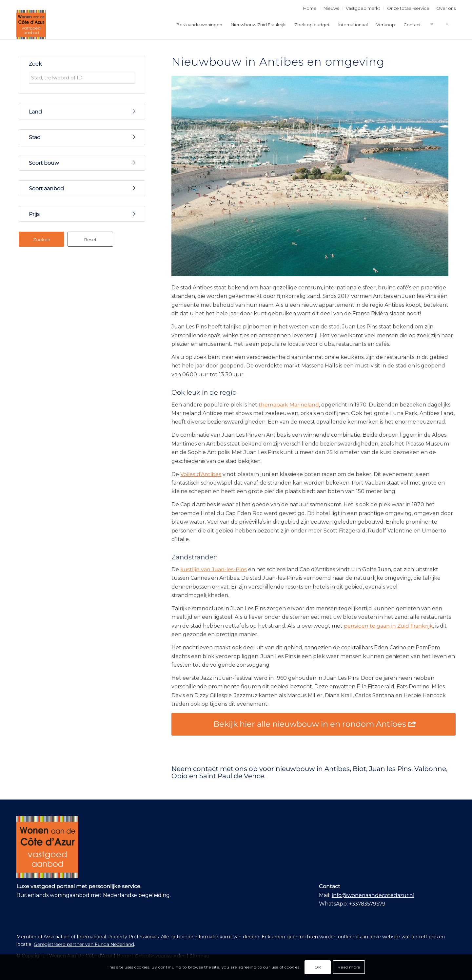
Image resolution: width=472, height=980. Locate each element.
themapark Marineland (289, 405)
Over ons (446, 8)
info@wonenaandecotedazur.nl (373, 895)
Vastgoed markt (363, 8)
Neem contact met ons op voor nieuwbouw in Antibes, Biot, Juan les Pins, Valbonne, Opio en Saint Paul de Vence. (309, 772)
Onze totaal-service (408, 8)
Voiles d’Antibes (201, 474)
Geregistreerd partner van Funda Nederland (84, 944)
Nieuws (331, 8)
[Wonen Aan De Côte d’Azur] (31, 25)
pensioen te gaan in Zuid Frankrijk (388, 626)
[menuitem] (310, 8)
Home (310, 8)
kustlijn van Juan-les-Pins (214, 569)
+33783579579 (367, 904)
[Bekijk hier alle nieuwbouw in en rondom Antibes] (314, 724)
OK (318, 967)
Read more (349, 967)
